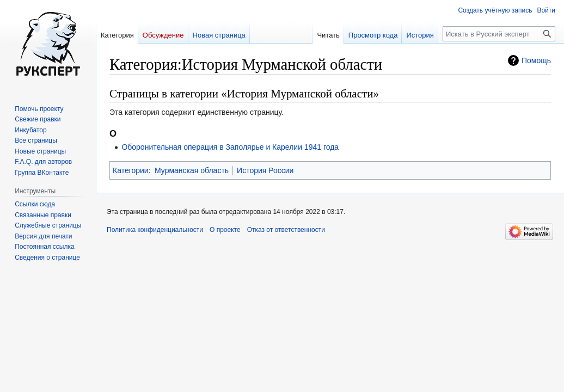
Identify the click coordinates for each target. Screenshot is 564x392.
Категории (131, 170)
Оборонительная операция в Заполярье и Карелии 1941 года (230, 147)
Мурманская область (192, 170)
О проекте (225, 230)
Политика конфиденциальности (155, 230)
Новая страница (219, 35)
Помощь (536, 60)
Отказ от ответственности (286, 230)
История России (265, 170)
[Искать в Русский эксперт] (499, 34)
